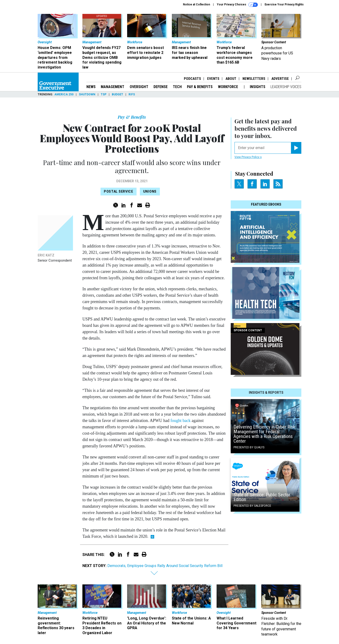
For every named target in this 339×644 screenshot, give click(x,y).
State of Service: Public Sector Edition (262, 497)
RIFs (132, 94)
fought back (180, 421)
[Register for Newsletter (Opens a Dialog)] (296, 148)
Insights (258, 87)
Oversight (139, 87)
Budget (117, 94)
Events (213, 79)
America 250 (64, 94)
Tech (177, 87)
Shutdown (87, 94)
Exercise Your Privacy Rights (284, 4)
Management (113, 87)
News (91, 87)
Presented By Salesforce (252, 506)
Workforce (228, 87)
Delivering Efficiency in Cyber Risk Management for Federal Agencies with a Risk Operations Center (264, 434)
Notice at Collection (196, 4)
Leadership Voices (286, 87)
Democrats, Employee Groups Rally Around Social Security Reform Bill (165, 566)
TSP (104, 94)
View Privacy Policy (248, 157)
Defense (161, 87)
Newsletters (254, 79)
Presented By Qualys (249, 447)
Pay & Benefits (200, 87)
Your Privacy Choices (237, 5)
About (231, 79)
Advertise (280, 79)
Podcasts (192, 79)
